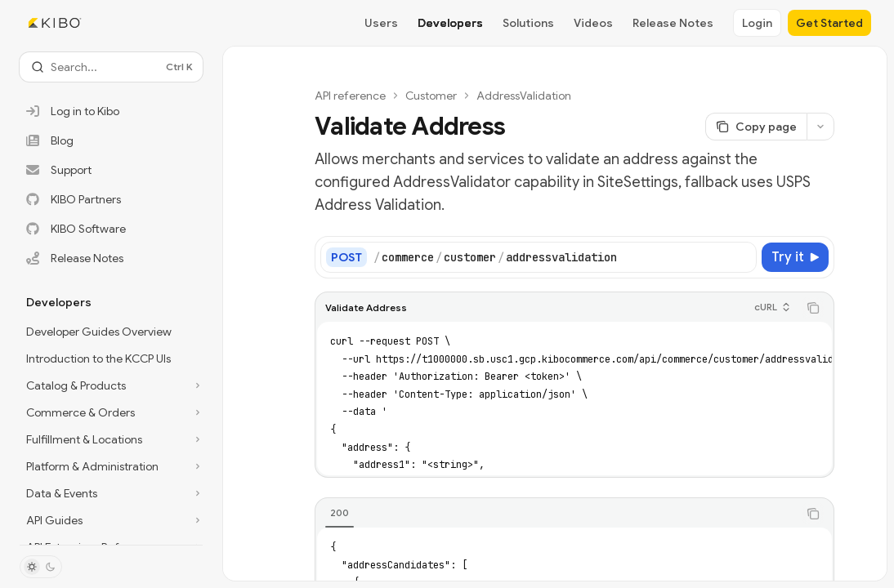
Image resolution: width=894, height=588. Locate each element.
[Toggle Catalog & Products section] (111, 385)
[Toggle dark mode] (41, 567)
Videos (593, 23)
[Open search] (111, 67)
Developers (450, 23)
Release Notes (673, 23)
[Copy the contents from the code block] (813, 308)
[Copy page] (756, 127)
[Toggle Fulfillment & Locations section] (111, 439)
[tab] (340, 513)
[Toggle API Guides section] (111, 520)
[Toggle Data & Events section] (111, 493)
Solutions (528, 23)
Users (381, 23)
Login (757, 23)
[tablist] (557, 514)
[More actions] (820, 127)
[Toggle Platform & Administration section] (111, 466)
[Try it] (795, 257)
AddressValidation (524, 96)
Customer (431, 96)
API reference (350, 96)
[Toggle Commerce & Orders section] (111, 412)
